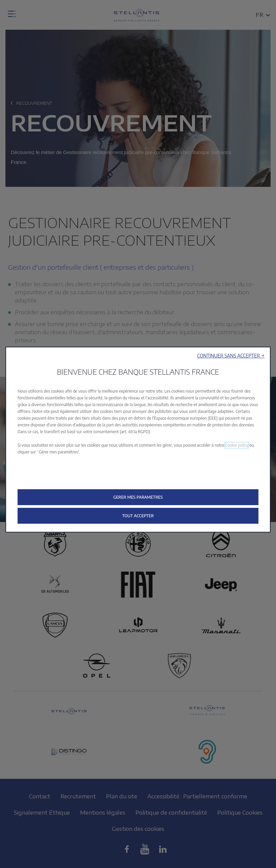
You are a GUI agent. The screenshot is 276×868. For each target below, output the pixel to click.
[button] (231, 356)
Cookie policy (237, 445)
